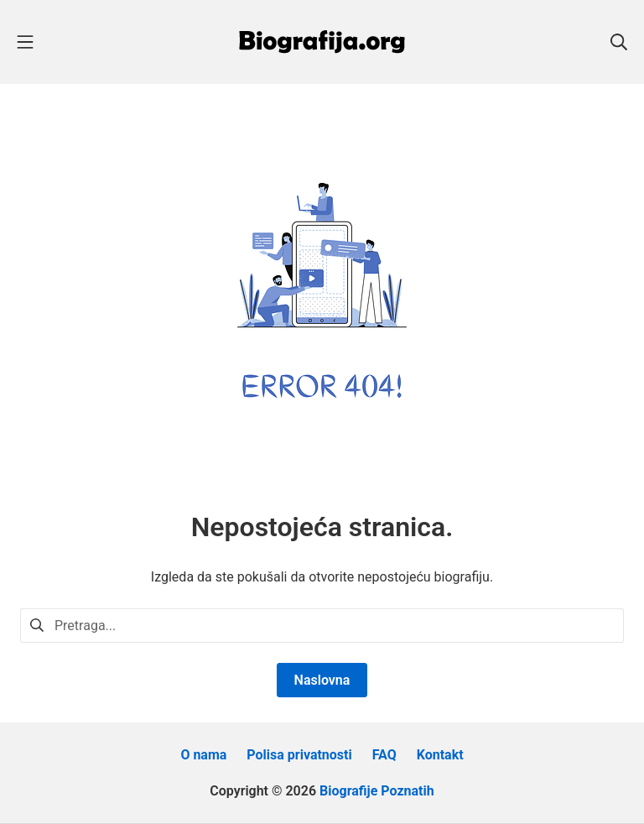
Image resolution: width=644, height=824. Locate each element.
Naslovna (322, 680)
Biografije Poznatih (377, 791)
